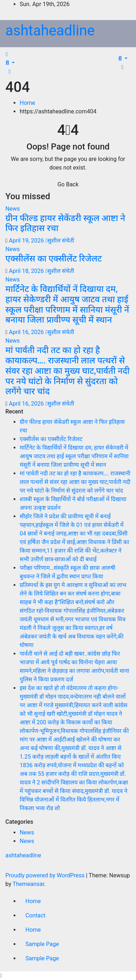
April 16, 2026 (27, 332)
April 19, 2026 (27, 241)
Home (27, 103)
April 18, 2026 (27, 271)
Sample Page (42, 944)
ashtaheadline (50, 31)
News (13, 209)
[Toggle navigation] (14, 56)
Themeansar (28, 884)
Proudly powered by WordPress (46, 875)
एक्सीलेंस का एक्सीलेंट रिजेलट (54, 259)
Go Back (68, 184)
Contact (35, 915)
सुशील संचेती (60, 241)
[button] (10, 63)
